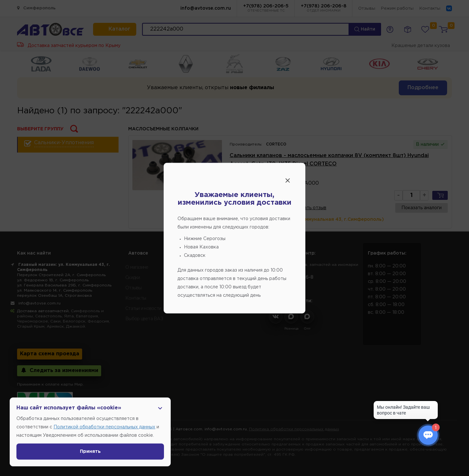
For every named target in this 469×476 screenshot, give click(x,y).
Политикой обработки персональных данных (104, 427)
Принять (90, 452)
